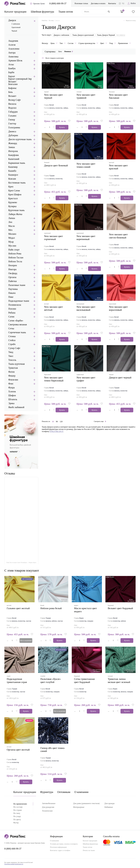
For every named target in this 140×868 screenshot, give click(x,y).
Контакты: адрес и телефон (60, 850)
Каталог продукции (15, 12)
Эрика (11, 403)
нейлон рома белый (51, 608)
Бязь (11, 92)
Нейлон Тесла (15, 261)
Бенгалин (13, 84)
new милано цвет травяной (86, 96)
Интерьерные (79, 807)
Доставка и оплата (98, 3)
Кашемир (13, 167)
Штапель (13, 399)
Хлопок (12, 391)
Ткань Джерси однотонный (83, 35)
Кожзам (12, 179)
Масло (12, 226)
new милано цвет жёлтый (54, 308)
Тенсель (12, 360)
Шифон (12, 395)
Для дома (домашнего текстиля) (86, 803)
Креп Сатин (14, 191)
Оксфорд (13, 273)
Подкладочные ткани (19, 301)
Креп (11, 187)
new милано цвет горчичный (54, 238)
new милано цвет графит (86, 379)
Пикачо (12, 293)
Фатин (11, 372)
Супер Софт (14, 348)
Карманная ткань (17, 163)
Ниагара (12, 269)
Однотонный (16, 27)
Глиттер (12, 124)
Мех (10, 230)
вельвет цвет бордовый (120, 608)
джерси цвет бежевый (56, 165)
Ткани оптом (66, 12)
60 (53, 422)
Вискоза (12, 104)
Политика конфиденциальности (14, 864)
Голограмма (14, 127)
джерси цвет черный (120, 378)
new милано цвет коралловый (118, 308)
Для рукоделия (48, 807)
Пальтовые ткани (17, 285)
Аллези (12, 45)
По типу (51, 21)
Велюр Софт (15, 100)
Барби (11, 72)
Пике (11, 297)
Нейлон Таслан (16, 258)
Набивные (109, 807)
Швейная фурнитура (42, 12)
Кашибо (12, 171)
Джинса (12, 131)
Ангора (12, 53)
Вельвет (12, 96)
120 (61, 422)
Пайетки (13, 281)
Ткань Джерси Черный (106, 35)
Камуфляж (14, 155)
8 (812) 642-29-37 (56, 431)
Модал (12, 238)
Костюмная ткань (17, 183)
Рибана (12, 313)
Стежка (12, 336)
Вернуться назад (130, 21)
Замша (12, 147)
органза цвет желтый (18, 750)
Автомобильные (49, 803)
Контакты (112, 3)
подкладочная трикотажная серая (17, 680)
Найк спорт (14, 250)
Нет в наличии (26, 640)
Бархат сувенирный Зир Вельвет (20, 80)
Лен (10, 222)
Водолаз (12, 108)
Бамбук (12, 68)
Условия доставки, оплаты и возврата (64, 844)
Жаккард (13, 143)
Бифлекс (13, 88)
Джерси (12, 20)
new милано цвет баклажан (118, 96)
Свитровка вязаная (18, 324)
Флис (11, 384)
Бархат (12, 76)
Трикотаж (13, 368)
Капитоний (14, 159)
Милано (12, 234)
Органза (12, 277)
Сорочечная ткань (17, 332)
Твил (11, 356)
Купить (62, 127)
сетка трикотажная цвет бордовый (84, 680)
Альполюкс (14, 49)
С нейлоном (16, 24)
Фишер (12, 376)
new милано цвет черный (54, 96)
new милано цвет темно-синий (86, 165)
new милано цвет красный (118, 167)
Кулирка (12, 206)
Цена (60, 52)
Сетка (11, 328)
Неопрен (13, 265)
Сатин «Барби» (16, 321)
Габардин (13, 112)
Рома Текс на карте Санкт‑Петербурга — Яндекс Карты (21, 563)
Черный (14, 31)
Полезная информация (58, 847)
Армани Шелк (15, 60)
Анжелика (13, 57)
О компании (81, 792)
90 (57, 422)
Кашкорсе (13, 175)
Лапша (12, 218)
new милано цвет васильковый (86, 308)
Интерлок (13, 151)
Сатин (11, 317)
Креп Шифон (15, 194)
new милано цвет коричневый (86, 238)
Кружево (13, 202)
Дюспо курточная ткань (20, 139)
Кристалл (13, 198)
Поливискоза (15, 305)
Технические (47, 811)
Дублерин (13, 135)
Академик (13, 41)
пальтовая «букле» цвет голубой (51, 680)
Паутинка (13, 289)
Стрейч (12, 344)
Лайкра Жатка (15, 214)
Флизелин (13, 380)
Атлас (11, 64)
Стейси (12, 340)
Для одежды (109, 803)
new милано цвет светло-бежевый (118, 236)
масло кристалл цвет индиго (85, 610)
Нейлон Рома (15, 254)
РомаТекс (45, 21)
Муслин (12, 246)
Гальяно (12, 116)
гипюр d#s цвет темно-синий (53, 750)
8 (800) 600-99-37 (58, 3)
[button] (69, 121)
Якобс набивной (16, 407)
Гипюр (12, 120)
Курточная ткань (16, 210)
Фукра (11, 388)
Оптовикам (64, 792)
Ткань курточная (17, 364)
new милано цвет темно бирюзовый (54, 379)
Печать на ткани (89, 850)
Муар (11, 242)
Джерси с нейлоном (61, 35)
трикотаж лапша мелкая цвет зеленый (119, 680)
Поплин (12, 309)
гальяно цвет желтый (18, 608)
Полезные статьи (81, 3)
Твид (11, 352)
